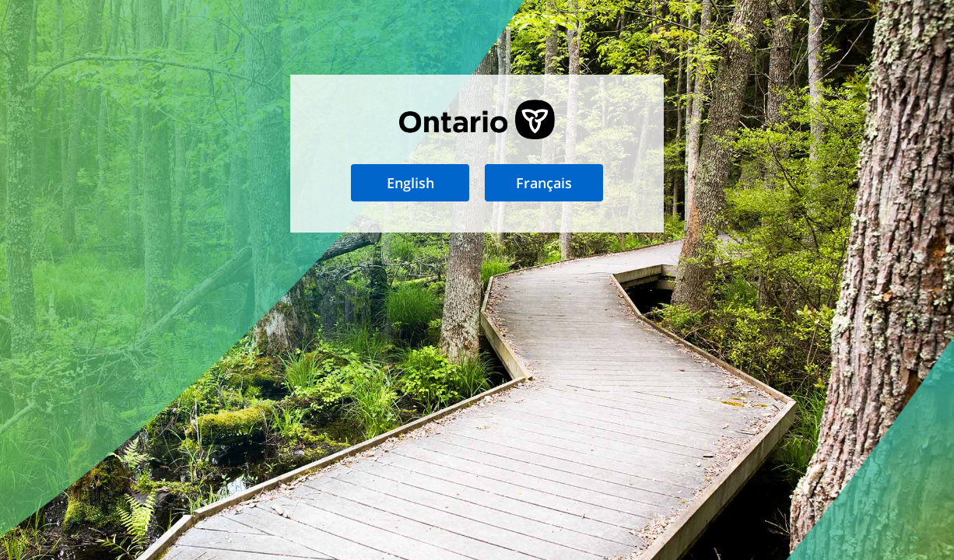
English (410, 183)
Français (544, 183)
